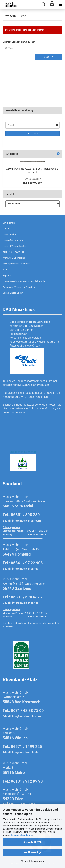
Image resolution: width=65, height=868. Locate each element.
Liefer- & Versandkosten (14, 246)
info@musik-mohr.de (25, 569)
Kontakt (6, 228)
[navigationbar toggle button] (61, 4)
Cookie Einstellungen (13, 293)
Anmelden (33, 134)
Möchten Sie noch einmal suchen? (19, 42)
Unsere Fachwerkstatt (13, 240)
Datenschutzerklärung (21, 835)
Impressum (8, 275)
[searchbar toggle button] (43, 4)
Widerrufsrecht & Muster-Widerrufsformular (24, 281)
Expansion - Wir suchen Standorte (19, 287)
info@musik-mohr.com (26, 521)
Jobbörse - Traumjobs (13, 252)
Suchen (49, 57)
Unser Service (9, 234)
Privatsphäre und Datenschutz (17, 264)
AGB (5, 270)
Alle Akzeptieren (32, 842)
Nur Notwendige (32, 852)
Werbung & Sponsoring (14, 258)
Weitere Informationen (33, 861)
